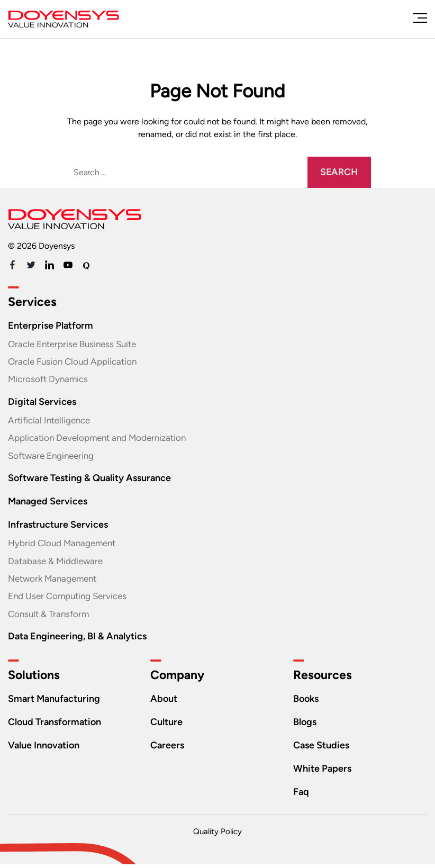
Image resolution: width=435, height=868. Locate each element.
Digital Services (43, 403)
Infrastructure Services (60, 526)
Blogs (306, 725)
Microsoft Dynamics (50, 380)
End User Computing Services (71, 599)
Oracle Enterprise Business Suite (76, 344)
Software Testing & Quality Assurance (94, 480)
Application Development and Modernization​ (102, 439)
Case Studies (323, 749)
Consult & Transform (51, 617)
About (164, 702)
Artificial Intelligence (52, 421)
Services (33, 302)
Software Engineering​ (54, 457)
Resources (323, 679)
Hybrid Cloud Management (65, 545)
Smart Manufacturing (57, 702)
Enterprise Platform (52, 325)
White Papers (324, 772)
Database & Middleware (58, 563)
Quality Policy (217, 835)
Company (179, 679)
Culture (167, 725)
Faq (301, 795)
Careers (168, 749)
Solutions (35, 679)
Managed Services (49, 503)
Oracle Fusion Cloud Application (76, 362)
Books (307, 702)
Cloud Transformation (58, 725)
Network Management (56, 581)
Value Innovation (46, 749)
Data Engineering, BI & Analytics (81, 640)
